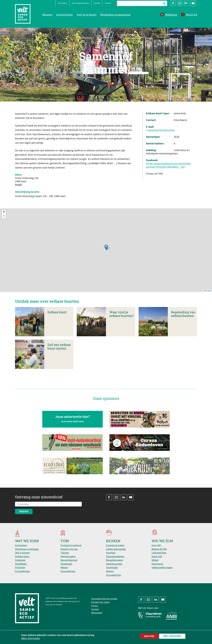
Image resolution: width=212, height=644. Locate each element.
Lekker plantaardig (116, 549)
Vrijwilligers (21, 564)
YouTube (193, 3)
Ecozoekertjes (22, 571)
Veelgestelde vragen (162, 567)
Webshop (171, 15)
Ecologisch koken (115, 545)
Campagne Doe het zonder (104, 599)
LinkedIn (186, 3)
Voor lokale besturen (80, 3)
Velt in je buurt (86, 15)
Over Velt (156, 545)
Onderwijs (20, 560)
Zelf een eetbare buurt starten (59, 351)
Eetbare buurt (57, 317)
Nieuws (47, 15)
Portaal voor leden (100, 602)
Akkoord (149, 636)
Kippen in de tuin (69, 549)
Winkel (155, 560)
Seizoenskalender (115, 556)
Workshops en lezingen (27, 549)
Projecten (20, 567)
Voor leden (62, 3)
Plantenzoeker (68, 556)
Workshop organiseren (115, 15)
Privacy (95, 606)
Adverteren (157, 564)
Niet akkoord (172, 636)
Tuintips (65, 553)
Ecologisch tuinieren (71, 545)
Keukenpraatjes (114, 564)
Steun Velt (157, 556)
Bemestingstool (69, 560)
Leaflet (208, 291)
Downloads (66, 564)
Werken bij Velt (159, 549)
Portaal (97, 3)
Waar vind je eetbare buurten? (122, 318)
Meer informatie (31, 638)
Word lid (191, 15)
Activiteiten (64, 15)
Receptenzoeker (115, 560)
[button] (106, 247)
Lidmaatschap (159, 553)
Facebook (173, 3)
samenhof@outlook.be (161, 130)
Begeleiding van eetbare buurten (183, 318)
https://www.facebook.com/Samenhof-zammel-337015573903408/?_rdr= (169, 165)
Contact (108, 3)
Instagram (180, 3)
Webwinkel (97, 613)
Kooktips (111, 553)
